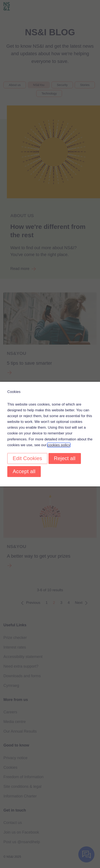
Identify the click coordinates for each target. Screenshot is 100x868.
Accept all (24, 471)
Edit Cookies (27, 458)
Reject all (65, 458)
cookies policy (59, 445)
